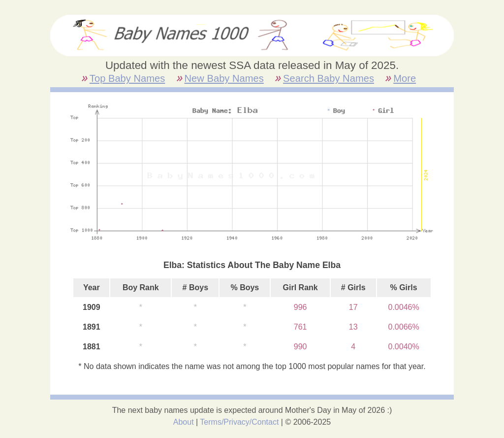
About (184, 422)
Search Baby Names (329, 78)
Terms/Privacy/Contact (239, 422)
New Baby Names (224, 78)
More (405, 78)
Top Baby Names (127, 78)
